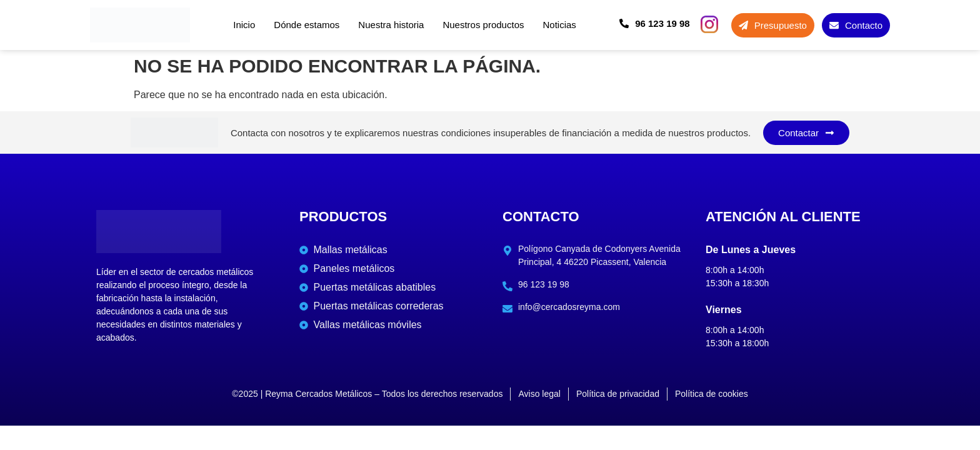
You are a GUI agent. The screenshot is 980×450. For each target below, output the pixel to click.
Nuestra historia (391, 25)
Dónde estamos (307, 25)
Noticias (559, 25)
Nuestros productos (483, 25)
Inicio (244, 25)
